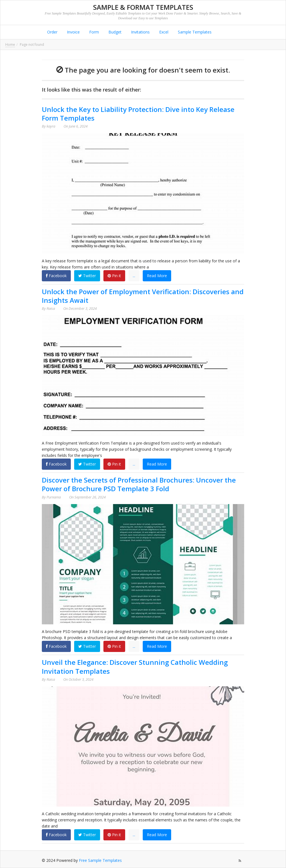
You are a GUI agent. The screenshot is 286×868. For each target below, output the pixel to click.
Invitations (140, 32)
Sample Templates (194, 32)
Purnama (54, 497)
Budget (114, 32)
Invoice (73, 32)
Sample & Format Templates (143, 7)
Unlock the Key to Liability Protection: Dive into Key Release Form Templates (138, 114)
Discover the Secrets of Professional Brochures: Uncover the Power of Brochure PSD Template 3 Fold (139, 484)
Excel (163, 32)
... (134, 276)
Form (94, 32)
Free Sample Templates (100, 860)
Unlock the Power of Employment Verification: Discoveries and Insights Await (143, 296)
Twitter (87, 276)
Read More (157, 276)
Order (52, 32)
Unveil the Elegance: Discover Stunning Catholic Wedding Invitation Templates (135, 666)
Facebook (56, 276)
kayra (51, 126)
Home (10, 45)
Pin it (114, 276)
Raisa (51, 308)
